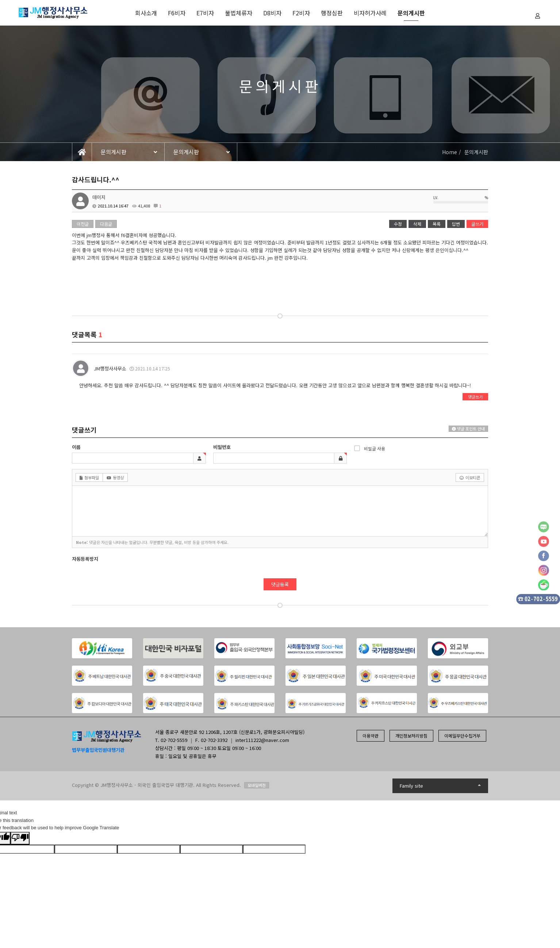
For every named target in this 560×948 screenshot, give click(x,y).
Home (450, 152)
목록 (437, 224)
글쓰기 (477, 224)
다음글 (106, 224)
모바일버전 (257, 785)
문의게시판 (411, 13)
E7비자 (205, 13)
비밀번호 (222, 447)
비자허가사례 (370, 13)
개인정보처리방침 (411, 736)
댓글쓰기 (475, 397)
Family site (440, 786)
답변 (456, 224)
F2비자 (301, 13)
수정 (398, 224)
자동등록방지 (85, 559)
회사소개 (146, 13)
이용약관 (371, 736)
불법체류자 (239, 13)
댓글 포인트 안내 (468, 429)
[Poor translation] (20, 838)
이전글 (83, 224)
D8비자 (272, 13)
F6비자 (177, 13)
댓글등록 (280, 584)
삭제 (417, 224)
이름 (76, 447)
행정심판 (332, 13)
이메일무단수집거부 (462, 736)
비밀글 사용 (370, 448)
